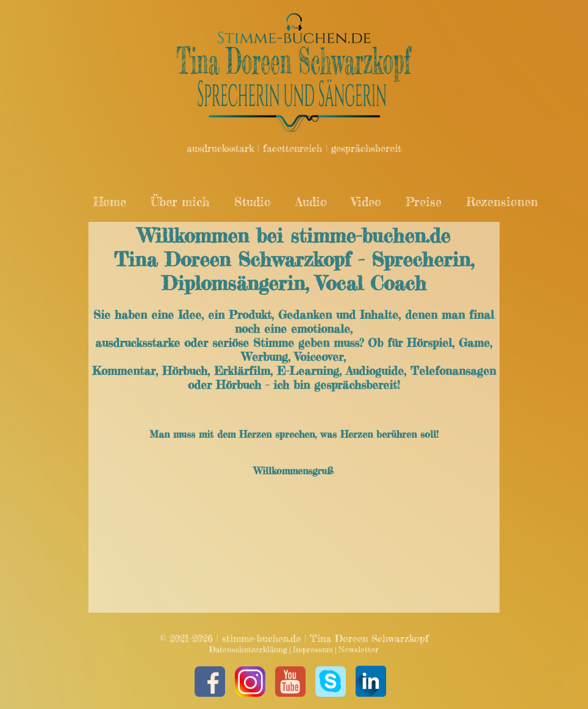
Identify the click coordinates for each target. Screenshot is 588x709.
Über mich (180, 201)
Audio (311, 201)
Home (110, 201)
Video (366, 201)
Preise (424, 201)
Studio (253, 201)
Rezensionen (502, 201)
